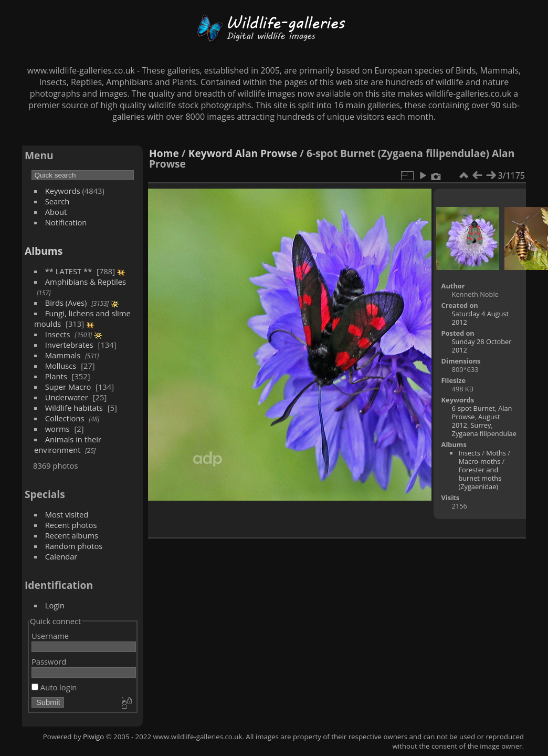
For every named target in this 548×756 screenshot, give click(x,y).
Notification (66, 222)
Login (55, 605)
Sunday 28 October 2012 (482, 346)
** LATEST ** (69, 271)
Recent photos (71, 525)
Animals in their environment (68, 444)
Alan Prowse (266, 153)
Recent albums (72, 535)
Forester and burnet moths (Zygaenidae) (480, 478)
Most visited (67, 514)
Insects (58, 334)
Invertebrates (69, 345)
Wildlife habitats (74, 408)
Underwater (67, 397)
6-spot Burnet (473, 408)
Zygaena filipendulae (484, 433)
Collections (65, 418)
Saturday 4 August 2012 (480, 318)
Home (164, 153)
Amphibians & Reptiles (86, 282)
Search (57, 201)
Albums (44, 251)
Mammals (63, 355)
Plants (56, 376)
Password (49, 661)
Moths (496, 453)
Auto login (54, 687)
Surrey (481, 425)
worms (57, 429)
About (56, 212)
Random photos (74, 546)
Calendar (61, 556)
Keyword (210, 153)
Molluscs (61, 366)
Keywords (63, 191)
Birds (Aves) (66, 303)
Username (50, 636)
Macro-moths (479, 461)
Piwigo (93, 737)
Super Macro (68, 387)
